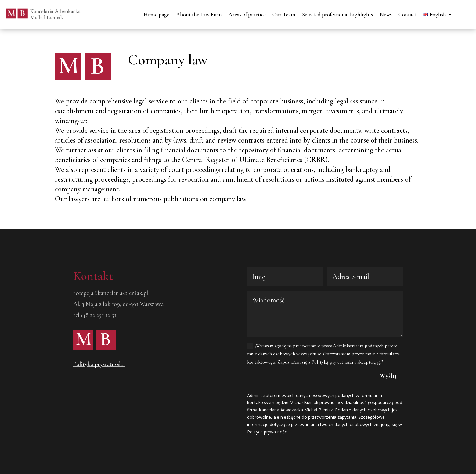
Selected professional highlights (337, 14)
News (386, 14)
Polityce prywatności (267, 432)
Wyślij (388, 376)
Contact (407, 14)
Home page (157, 14)
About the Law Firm (199, 14)
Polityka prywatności (99, 364)
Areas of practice (247, 14)
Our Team (284, 14)
